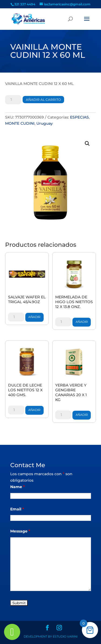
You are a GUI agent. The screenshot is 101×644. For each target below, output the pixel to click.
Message (20, 531)
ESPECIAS (79, 117)
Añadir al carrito (43, 100)
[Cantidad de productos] (13, 100)
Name (18, 487)
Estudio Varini (65, 636)
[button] (87, 144)
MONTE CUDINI (20, 123)
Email (17, 509)
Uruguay (45, 123)
